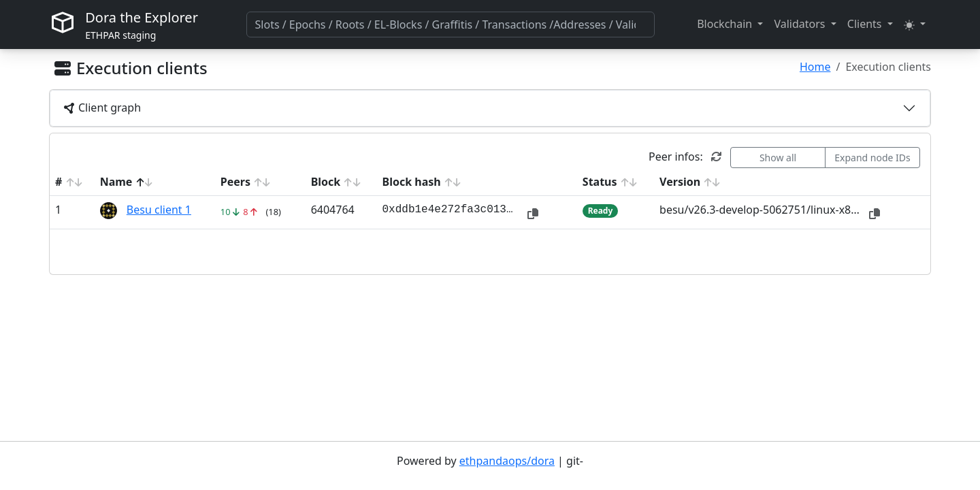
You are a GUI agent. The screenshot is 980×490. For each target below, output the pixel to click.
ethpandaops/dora (507, 461)
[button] (730, 24)
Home (815, 67)
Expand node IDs (872, 158)
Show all (778, 158)
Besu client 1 (159, 210)
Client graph (102, 108)
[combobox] (451, 24)
